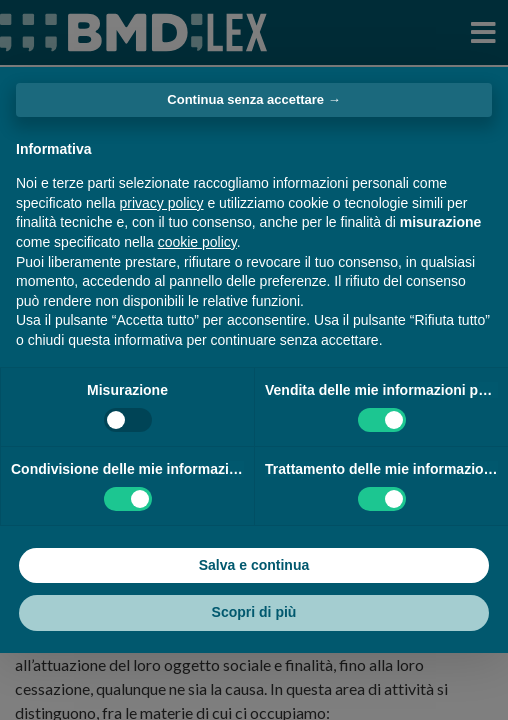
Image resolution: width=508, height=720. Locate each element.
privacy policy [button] (162, 203)
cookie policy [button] (197, 242)
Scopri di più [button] (254, 612)
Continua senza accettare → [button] (253, 99)
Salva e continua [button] (254, 565)
